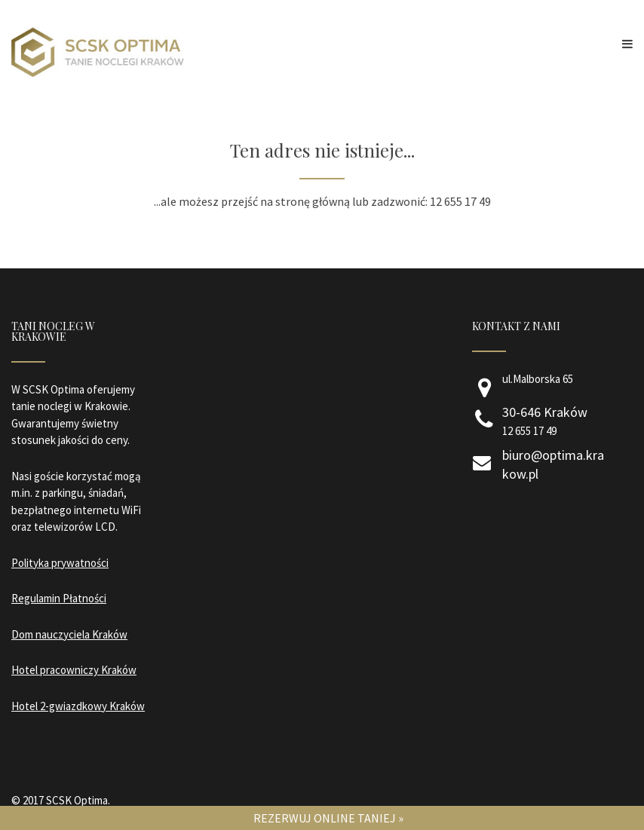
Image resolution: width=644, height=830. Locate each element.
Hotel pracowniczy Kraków (74, 670)
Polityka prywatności (60, 563)
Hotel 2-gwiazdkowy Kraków (78, 706)
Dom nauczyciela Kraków (69, 634)
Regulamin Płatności (59, 598)
